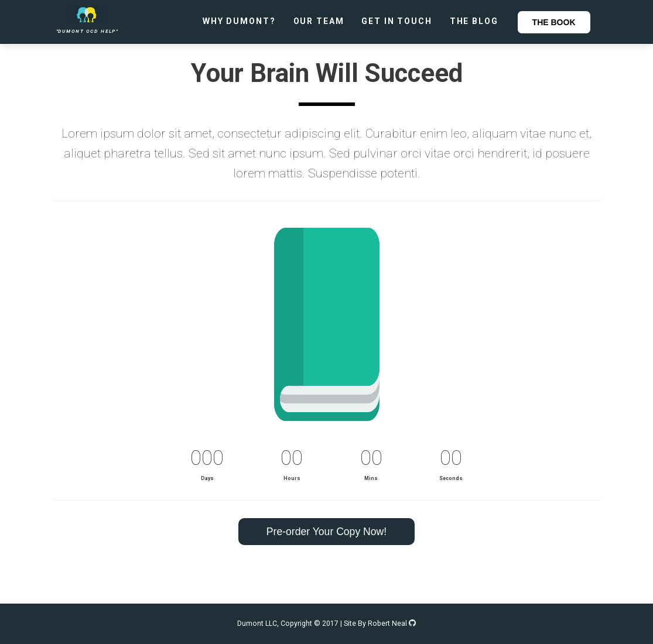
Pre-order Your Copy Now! (326, 532)
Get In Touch (396, 21)
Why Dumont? (239, 21)
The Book (554, 22)
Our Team (319, 21)
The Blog (474, 21)
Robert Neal (392, 624)
